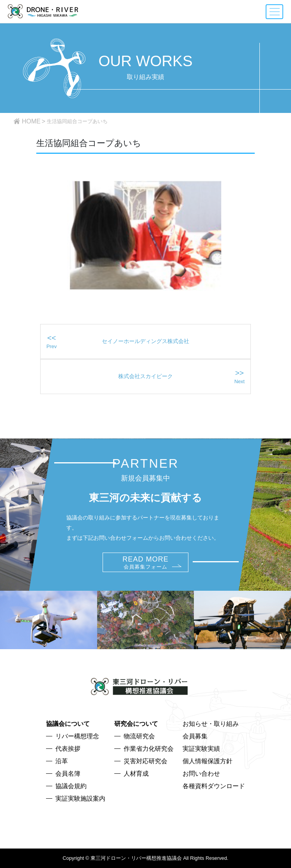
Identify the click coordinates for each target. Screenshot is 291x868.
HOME (31, 121)
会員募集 (195, 736)
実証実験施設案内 (80, 798)
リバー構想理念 (77, 736)
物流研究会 (139, 736)
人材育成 (136, 774)
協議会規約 (71, 786)
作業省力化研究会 (149, 749)
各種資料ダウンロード (214, 786)
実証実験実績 (201, 749)
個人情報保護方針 (208, 761)
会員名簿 (68, 774)
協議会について (68, 724)
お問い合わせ (201, 774)
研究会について (136, 724)
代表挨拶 (68, 749)
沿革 (62, 761)
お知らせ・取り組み (211, 724)
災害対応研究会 (145, 761)
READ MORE (145, 563)
